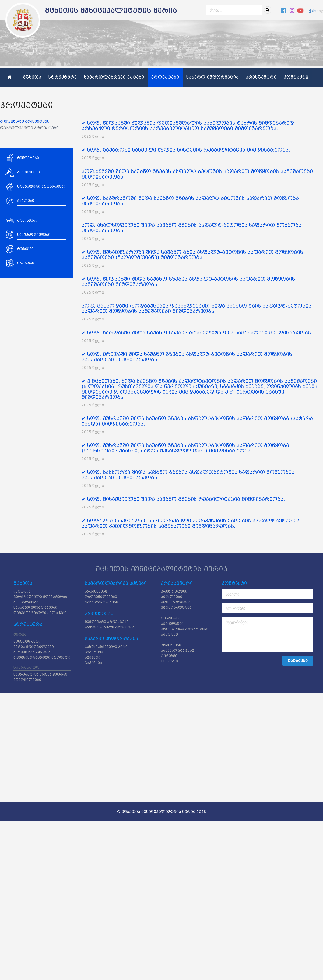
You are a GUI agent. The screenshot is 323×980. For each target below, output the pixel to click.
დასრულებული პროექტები (29, 128)
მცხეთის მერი (27, 641)
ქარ (312, 11)
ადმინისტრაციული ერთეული (42, 658)
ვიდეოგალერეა (176, 607)
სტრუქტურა (63, 77)
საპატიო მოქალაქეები (35, 607)
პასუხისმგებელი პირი (106, 647)
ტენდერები (172, 618)
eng (320, 11)
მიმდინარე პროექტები (25, 121)
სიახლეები (172, 597)
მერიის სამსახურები (33, 652)
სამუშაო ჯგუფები (178, 651)
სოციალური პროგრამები (185, 629)
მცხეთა (32, 77)
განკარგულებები (101, 602)
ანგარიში (94, 652)
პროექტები (165, 77)
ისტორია (22, 591)
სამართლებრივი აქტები (114, 77)
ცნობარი (169, 661)
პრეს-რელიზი (174, 591)
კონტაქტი (296, 77)
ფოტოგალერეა (176, 602)
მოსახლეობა (26, 602)
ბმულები (169, 634)
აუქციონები (172, 624)
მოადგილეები (27, 680)
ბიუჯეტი (93, 658)
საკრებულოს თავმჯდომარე (40, 674)
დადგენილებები (101, 597)
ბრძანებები (96, 591)
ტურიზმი (169, 656)
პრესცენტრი (261, 77)
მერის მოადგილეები (34, 647)
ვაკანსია (93, 663)
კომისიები (171, 645)
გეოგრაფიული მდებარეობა (40, 597)
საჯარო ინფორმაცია (213, 77)
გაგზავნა (298, 661)
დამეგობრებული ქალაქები (40, 613)
